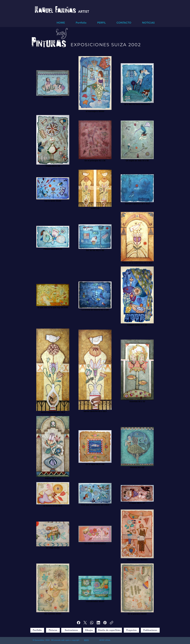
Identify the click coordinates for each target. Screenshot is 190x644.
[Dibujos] (89, 630)
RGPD (86, 640)
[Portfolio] (37, 630)
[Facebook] (79, 623)
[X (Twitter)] (85, 623)
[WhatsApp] (92, 623)
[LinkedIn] (98, 623)
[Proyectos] (131, 630)
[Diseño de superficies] (109, 630)
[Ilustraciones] (71, 630)
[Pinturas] (53, 630)
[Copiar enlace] (112, 623)
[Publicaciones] (150, 630)
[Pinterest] (105, 623)
